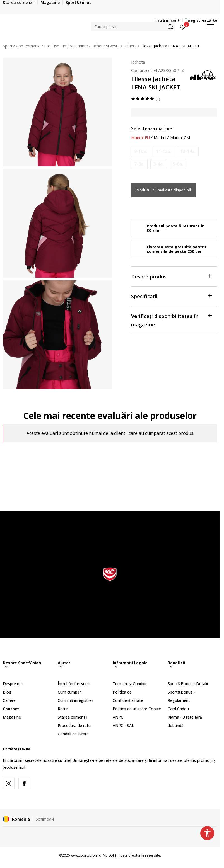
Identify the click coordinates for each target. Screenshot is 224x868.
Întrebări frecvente (75, 684)
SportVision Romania (22, 46)
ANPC (118, 717)
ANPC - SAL (123, 725)
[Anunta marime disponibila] (141, 151)
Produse (52, 46)
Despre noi (13, 684)
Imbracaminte (75, 46)
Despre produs (171, 276)
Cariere (9, 700)
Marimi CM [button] (180, 138)
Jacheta (130, 46)
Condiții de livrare (73, 734)
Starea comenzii (73, 717)
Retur (63, 709)
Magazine (12, 717)
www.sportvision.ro (86, 855)
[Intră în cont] (183, 26)
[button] (133, 27)
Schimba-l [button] (45, 819)
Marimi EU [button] (140, 138)
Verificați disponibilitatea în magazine (171, 320)
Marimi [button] (160, 138)
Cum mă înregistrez (76, 700)
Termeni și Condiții (129, 684)
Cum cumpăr (69, 692)
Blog (7, 692)
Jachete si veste (106, 46)
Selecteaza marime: (152, 128)
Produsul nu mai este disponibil (163, 190)
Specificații (171, 296)
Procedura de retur (75, 725)
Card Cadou (178, 709)
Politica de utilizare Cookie (137, 709)
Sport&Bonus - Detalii (188, 684)
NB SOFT (110, 855)
